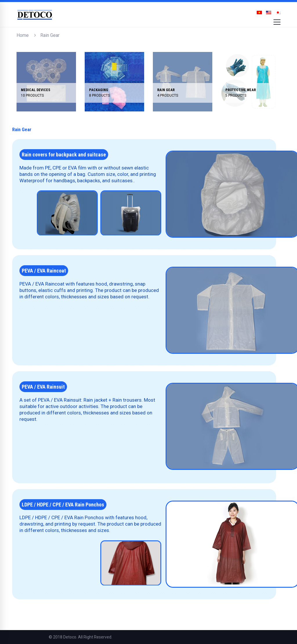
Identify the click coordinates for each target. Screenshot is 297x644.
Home (23, 35)
